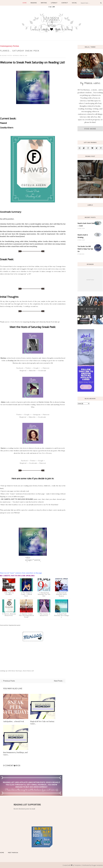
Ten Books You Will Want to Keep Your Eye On (85, 249)
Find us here (90, 182)
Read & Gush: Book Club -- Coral (86, 225)
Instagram (37, 414)
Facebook (20, 368)
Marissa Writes (7, 55)
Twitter (28, 368)
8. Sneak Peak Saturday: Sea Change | (62, 615)
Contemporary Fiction (9, 46)
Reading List (12, 360)
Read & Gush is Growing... (83, 236)
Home (25, 3)
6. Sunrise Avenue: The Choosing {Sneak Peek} (26, 615)
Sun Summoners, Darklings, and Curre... (15, 753)
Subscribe (32, 370)
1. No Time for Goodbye (9, 593)
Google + (37, 368)
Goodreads (42, 370)
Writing (44, 3)
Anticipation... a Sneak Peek (14, 721)
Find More (90, 129)
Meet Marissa (13, 852)
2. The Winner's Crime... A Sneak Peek (26, 594)
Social (74, 3)
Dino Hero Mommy (45, 453)
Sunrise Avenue (44, 402)
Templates (78, 865)
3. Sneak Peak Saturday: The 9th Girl (44, 594)
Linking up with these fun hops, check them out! (17, 671)
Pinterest (46, 368)
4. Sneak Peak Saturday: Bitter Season (62, 594)
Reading (34, 3)
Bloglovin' (23, 370)
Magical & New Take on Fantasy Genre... (42, 722)
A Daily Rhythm (15, 322)
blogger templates (97, 865)
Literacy (54, 3)
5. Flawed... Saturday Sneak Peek (9, 614)
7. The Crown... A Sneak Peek (44, 614)
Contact (65, 3)
